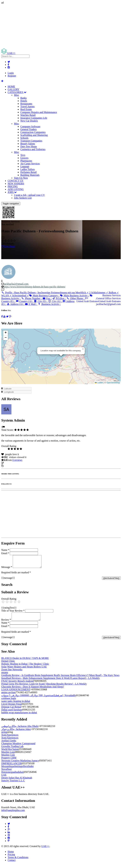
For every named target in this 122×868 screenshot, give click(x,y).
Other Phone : (76, 298)
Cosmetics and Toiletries (33, 149)
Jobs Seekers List (23, 198)
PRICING (13, 186)
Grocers (24, 158)
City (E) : (41, 301)
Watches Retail (28, 115)
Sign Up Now (21, 178)
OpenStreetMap (113, 383)
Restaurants (26, 104)
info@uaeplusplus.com (13, 814)
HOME (11, 87)
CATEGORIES (17, 92)
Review (6, 624)
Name (5, 550)
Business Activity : (49, 304)
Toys (23, 155)
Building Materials (30, 175)
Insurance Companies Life (34, 118)
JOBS (12, 192)
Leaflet (99, 383)
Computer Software (30, 126)
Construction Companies (33, 132)
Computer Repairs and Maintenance (39, 112)
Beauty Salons (28, 144)
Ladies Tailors (28, 169)
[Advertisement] (61, 26)
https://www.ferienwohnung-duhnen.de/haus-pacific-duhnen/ (34, 287)
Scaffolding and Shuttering (34, 135)
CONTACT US (15, 181)
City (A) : (55, 301)
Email (5, 553)
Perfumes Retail (29, 172)
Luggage (25, 166)
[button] (83, 349)
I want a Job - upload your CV (29, 195)
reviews (17, 460)
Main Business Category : (44, 296)
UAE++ (45, 850)
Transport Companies (31, 141)
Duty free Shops (29, 146)
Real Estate (26, 109)
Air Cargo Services (30, 164)
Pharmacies (26, 161)
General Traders (29, 129)
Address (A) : (16, 304)
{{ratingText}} (9, 610)
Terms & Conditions (18, 861)
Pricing (11, 858)
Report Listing (11, 466)
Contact (12, 864)
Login (11, 73)
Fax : (47, 298)
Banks (24, 98)
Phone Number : (32, 298)
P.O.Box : (59, 298)
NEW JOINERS (16, 184)
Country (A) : (25, 301)
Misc (17, 95)
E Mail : (31, 304)
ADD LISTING (16, 189)
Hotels (24, 101)
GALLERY (14, 89)
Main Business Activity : (75, 296)
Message (7, 569)
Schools (24, 138)
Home (11, 855)
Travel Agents (27, 106)
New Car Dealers (29, 121)
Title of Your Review (13, 613)
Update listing (12, 463)
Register (12, 76)
